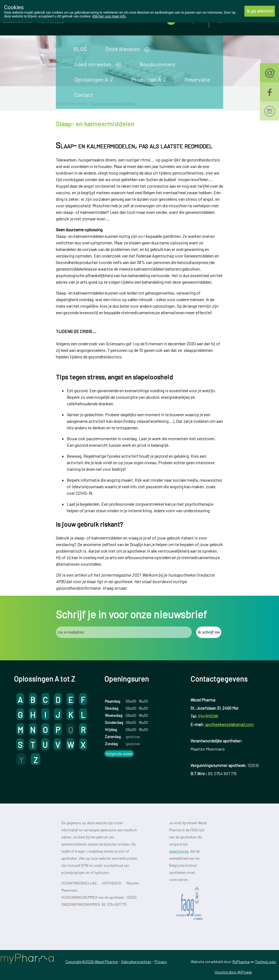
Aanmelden (240, 19)
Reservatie (197, 79)
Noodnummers (157, 64)
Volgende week (119, 754)
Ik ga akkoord (260, 11)
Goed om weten (93, 64)
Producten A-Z (149, 79)
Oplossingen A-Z (94, 79)
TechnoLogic (266, 962)
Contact (84, 95)
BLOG (80, 49)
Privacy (161, 962)
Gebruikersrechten (136, 962)
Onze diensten (123, 49)
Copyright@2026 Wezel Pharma (92, 962)
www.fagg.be (179, 851)
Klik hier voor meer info (109, 16)
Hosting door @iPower (233, 972)
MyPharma (241, 962)
